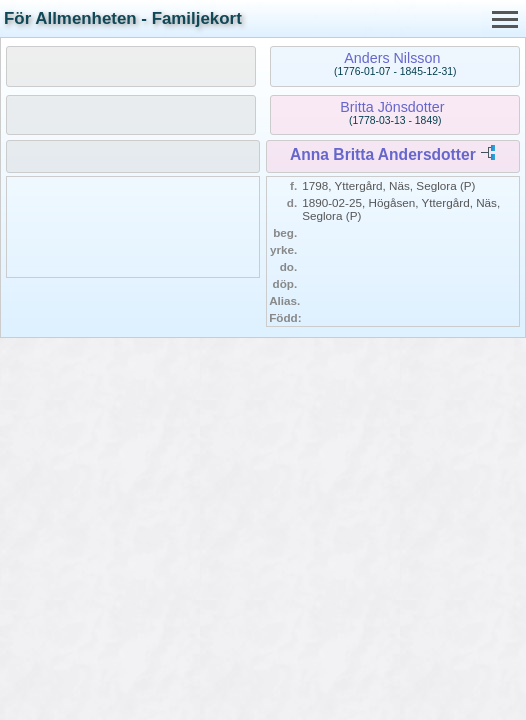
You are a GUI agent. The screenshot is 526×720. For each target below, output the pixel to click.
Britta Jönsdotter (392, 107)
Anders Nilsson (392, 58)
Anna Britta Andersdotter (383, 154)
